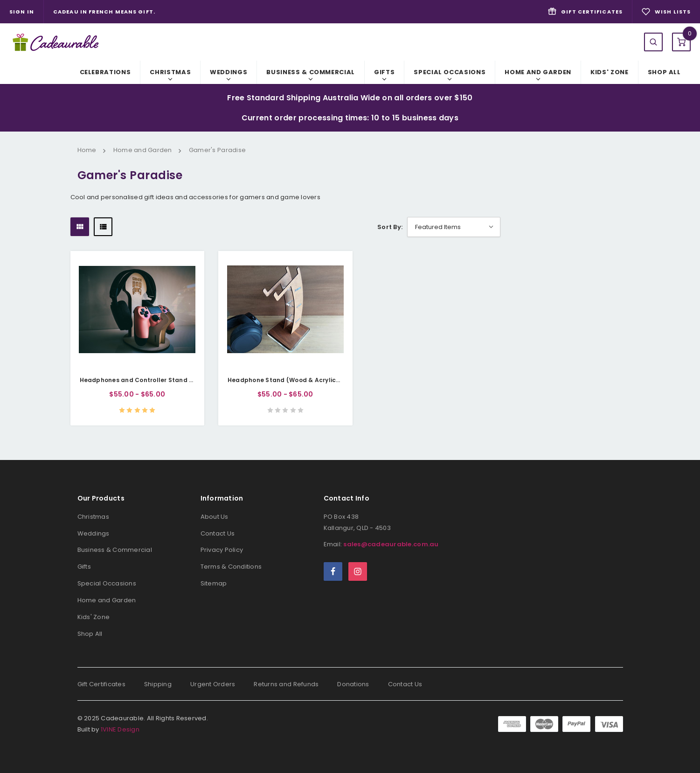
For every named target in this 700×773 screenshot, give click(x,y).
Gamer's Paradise (217, 150)
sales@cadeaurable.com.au (391, 544)
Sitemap (214, 583)
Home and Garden (538, 72)
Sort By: (390, 227)
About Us (215, 517)
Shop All (664, 72)
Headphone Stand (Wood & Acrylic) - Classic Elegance (313, 380)
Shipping (158, 684)
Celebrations (105, 72)
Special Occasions (450, 72)
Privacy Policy (222, 550)
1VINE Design (120, 729)
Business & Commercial (311, 72)
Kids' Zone (610, 72)
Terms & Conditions (231, 567)
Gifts (384, 72)
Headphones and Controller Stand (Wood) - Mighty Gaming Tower (183, 380)
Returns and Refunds (286, 684)
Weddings (229, 72)
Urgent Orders (213, 684)
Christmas (170, 72)
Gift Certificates (101, 684)
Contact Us (218, 533)
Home (87, 150)
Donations (353, 684)
